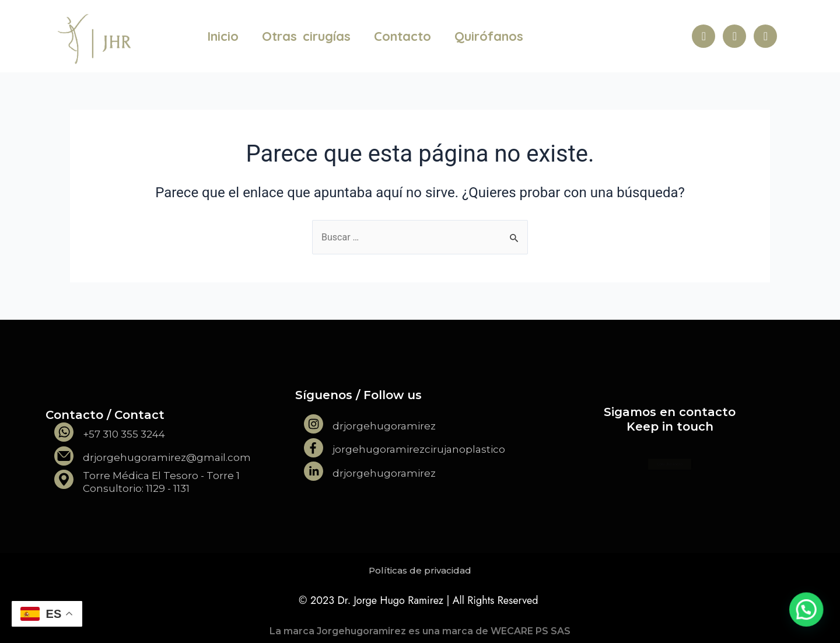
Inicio (223, 36)
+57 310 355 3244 (124, 434)
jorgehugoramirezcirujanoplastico (419, 449)
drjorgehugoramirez (384, 426)
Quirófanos (489, 36)
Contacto (402, 36)
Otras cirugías (306, 36)
